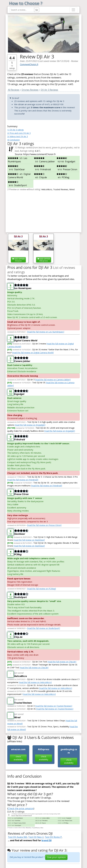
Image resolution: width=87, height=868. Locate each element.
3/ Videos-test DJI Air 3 (18, 136)
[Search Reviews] (22, 10)
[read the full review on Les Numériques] (46, 332)
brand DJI (47, 840)
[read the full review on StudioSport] (44, 628)
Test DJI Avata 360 (17, 837)
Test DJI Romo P (53, 837)
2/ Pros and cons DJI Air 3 (19, 133)
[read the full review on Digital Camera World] (33, 353)
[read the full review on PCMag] (42, 589)
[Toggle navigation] (73, 10)
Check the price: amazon (21, 808)
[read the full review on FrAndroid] (23, 480)
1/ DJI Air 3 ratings (16, 130)
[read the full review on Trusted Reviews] (54, 706)
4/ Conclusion (13, 140)
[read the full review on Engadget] (30, 425)
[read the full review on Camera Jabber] (53, 380)
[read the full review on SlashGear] (29, 540)
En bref (15, 98)
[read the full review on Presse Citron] (44, 525)
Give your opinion (56, 857)
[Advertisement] (43, 211)
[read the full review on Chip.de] (62, 662)
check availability (18, 758)
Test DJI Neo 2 (36, 837)
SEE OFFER (18, 260)
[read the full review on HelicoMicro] (35, 682)
